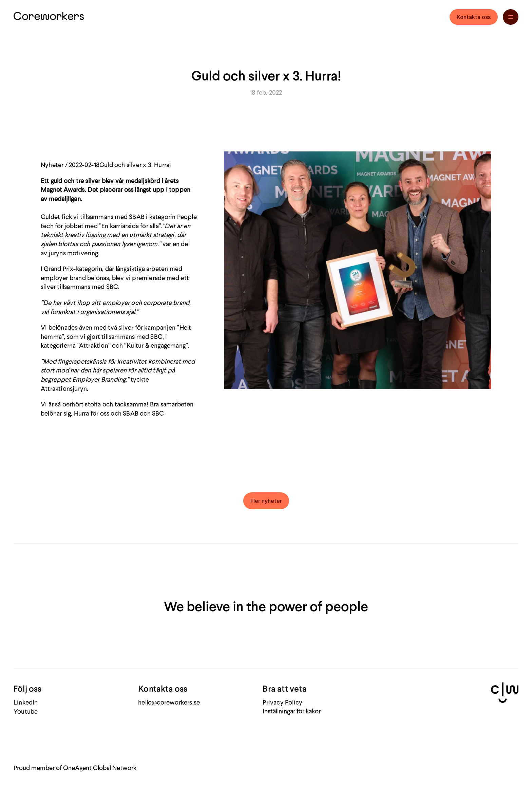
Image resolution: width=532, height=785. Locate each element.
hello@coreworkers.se (169, 702)
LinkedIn (26, 702)
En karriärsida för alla (130, 226)
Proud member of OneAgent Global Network (75, 768)
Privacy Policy (282, 702)
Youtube (26, 711)
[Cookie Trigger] (292, 711)
